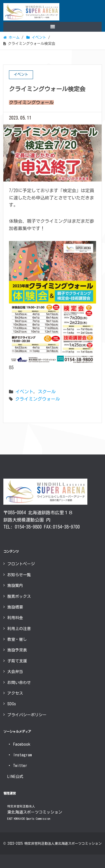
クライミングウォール (38, 399)
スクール (47, 392)
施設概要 (15, 607)
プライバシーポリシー (27, 715)
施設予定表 (17, 650)
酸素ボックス (19, 596)
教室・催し (17, 639)
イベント (24, 392)
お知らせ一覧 (19, 575)
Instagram (20, 755)
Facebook (19, 744)
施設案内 (15, 585)
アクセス (15, 693)
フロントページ (21, 564)
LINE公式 (15, 777)
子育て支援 (17, 661)
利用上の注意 (19, 629)
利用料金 (15, 618)
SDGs (12, 704)
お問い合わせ (19, 683)
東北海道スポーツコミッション (35, 813)
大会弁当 (15, 672)
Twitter (17, 766)
